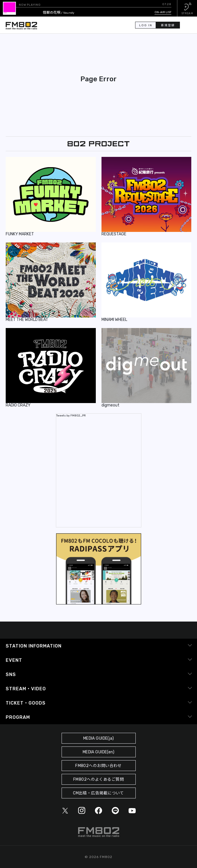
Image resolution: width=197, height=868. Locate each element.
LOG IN (146, 25)
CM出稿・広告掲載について (99, 793)
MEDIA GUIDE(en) (99, 752)
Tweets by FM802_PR (71, 416)
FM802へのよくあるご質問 (99, 779)
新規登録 (168, 25)
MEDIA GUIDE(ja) (99, 738)
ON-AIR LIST (163, 12)
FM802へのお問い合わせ (99, 766)
